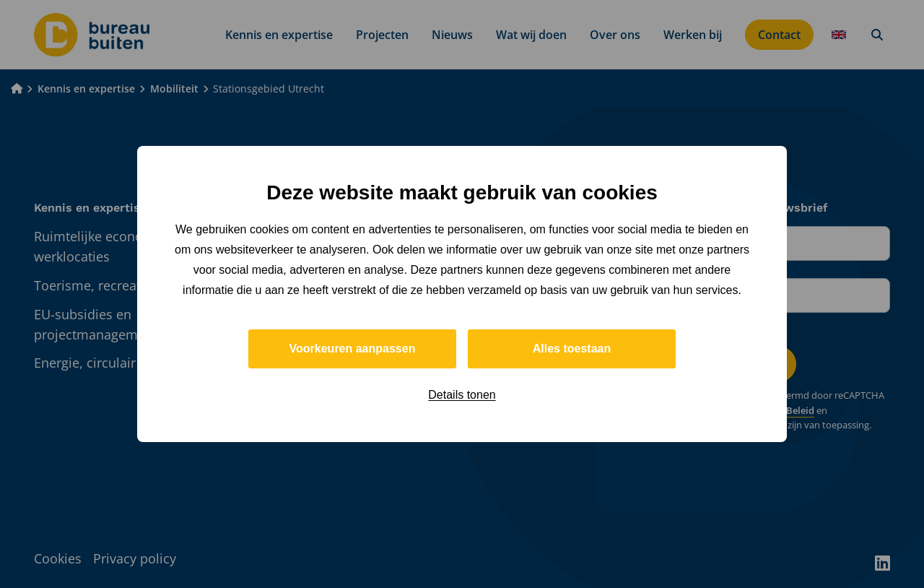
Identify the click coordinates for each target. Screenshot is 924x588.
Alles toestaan (572, 349)
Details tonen (462, 395)
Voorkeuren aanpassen (353, 349)
